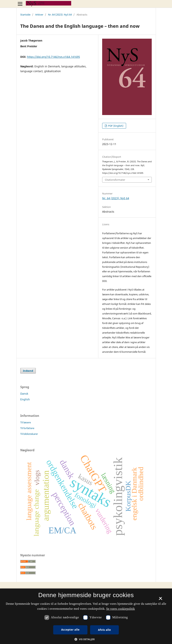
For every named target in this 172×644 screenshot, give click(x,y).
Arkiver (39, 15)
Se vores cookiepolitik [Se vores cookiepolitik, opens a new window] (121, 609)
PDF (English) (115, 126)
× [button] (160, 600)
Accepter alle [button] (70, 630)
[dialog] (86, 616)
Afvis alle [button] (104, 630)
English (25, 399)
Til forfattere (27, 428)
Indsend (28, 371)
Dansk (24, 394)
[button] (86, 639)
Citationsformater (115, 180)
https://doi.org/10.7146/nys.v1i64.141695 (53, 57)
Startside (25, 15)
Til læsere (26, 422)
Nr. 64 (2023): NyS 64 (60, 15)
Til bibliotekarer (29, 434)
